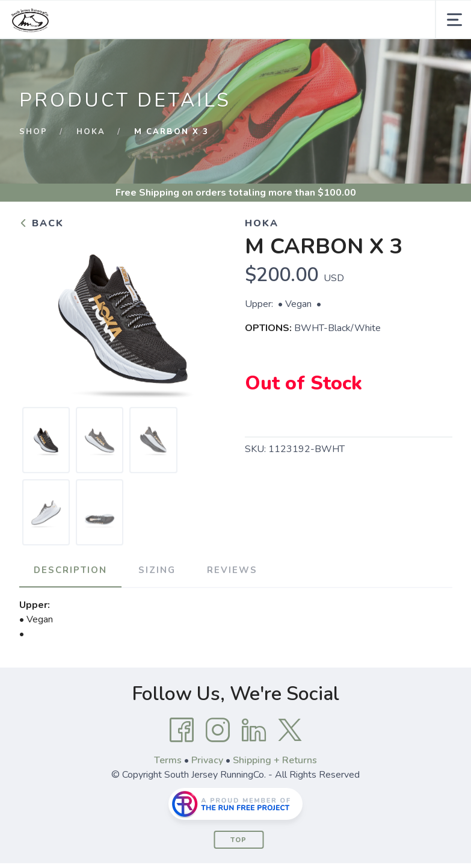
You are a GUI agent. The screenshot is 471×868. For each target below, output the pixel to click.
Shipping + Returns (275, 760)
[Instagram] (218, 730)
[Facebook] (182, 730)
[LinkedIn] (254, 730)
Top (239, 840)
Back (42, 223)
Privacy (207, 760)
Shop (33, 132)
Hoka (91, 132)
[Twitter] (290, 730)
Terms (168, 760)
